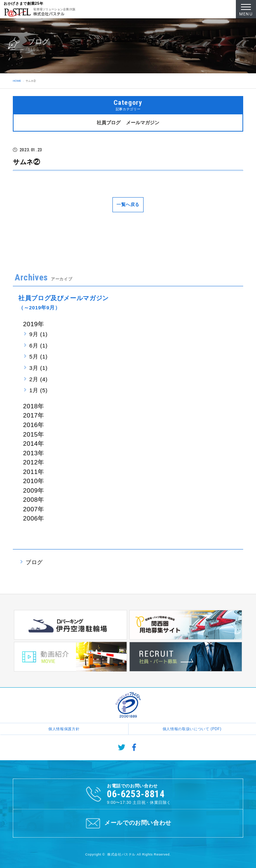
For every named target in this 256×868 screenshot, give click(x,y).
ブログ (34, 562)
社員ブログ (109, 123)
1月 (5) (38, 390)
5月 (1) (38, 356)
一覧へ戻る (128, 205)
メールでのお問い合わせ (128, 823)
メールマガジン (143, 123)
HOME (17, 81)
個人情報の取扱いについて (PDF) (192, 729)
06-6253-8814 (136, 794)
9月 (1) (38, 334)
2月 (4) (38, 379)
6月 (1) (38, 345)
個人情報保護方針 (64, 729)
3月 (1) (38, 368)
